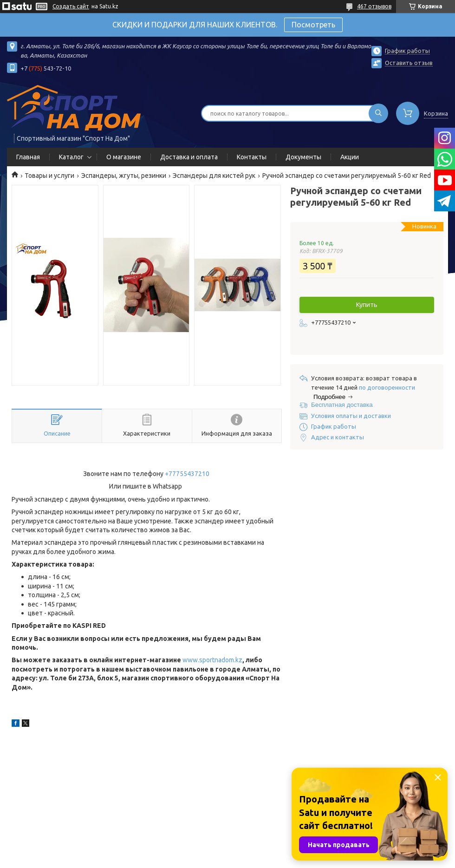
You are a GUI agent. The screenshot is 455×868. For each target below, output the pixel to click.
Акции (350, 157)
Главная (28, 157)
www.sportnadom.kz (212, 660)
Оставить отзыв (409, 63)
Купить (367, 305)
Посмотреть (313, 25)
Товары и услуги (49, 176)
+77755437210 (187, 474)
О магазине (124, 157)
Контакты (252, 157)
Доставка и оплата (189, 157)
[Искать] (378, 113)
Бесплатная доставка (342, 405)
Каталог (71, 157)
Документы (303, 157)
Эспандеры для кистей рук (214, 176)
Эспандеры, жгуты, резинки (124, 176)
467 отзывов (374, 6)
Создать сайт (71, 6)
